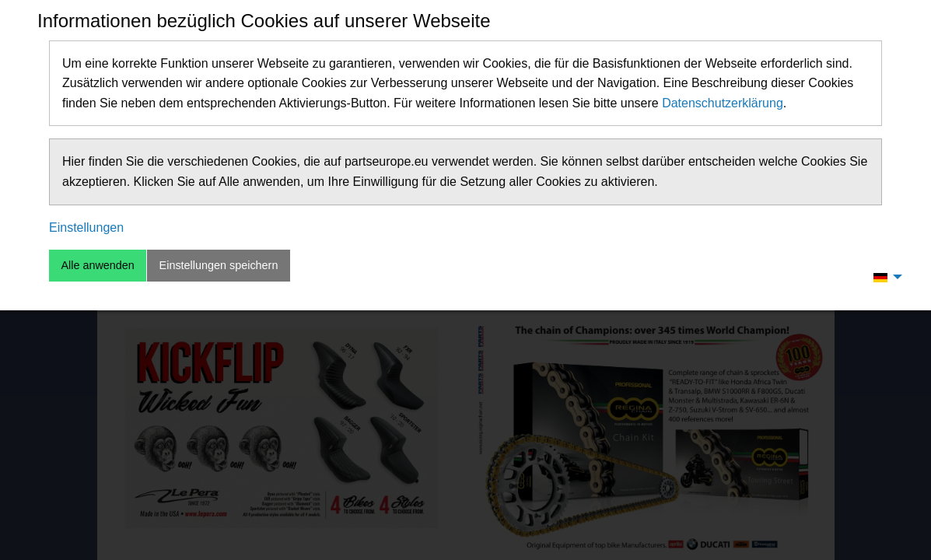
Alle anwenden (97, 265)
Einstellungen (86, 227)
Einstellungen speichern (219, 265)
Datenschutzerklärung (723, 103)
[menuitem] (884, 277)
